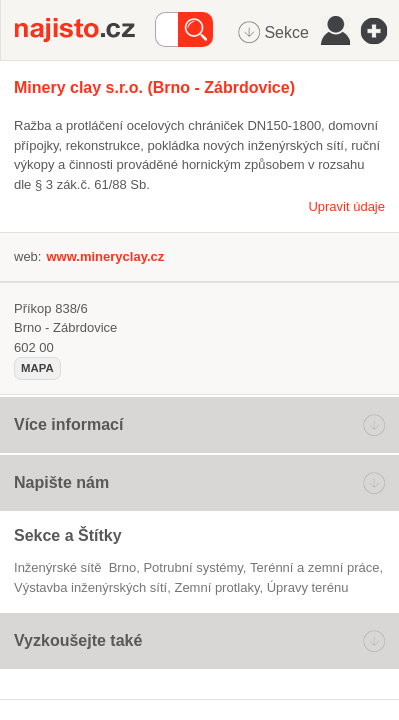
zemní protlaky (216, 587)
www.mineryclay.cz (105, 256)
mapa (37, 368)
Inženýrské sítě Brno (75, 567)
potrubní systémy (192, 567)
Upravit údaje (346, 206)
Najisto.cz (85, 30)
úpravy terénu (308, 587)
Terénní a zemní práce (314, 567)
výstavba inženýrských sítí (90, 587)
